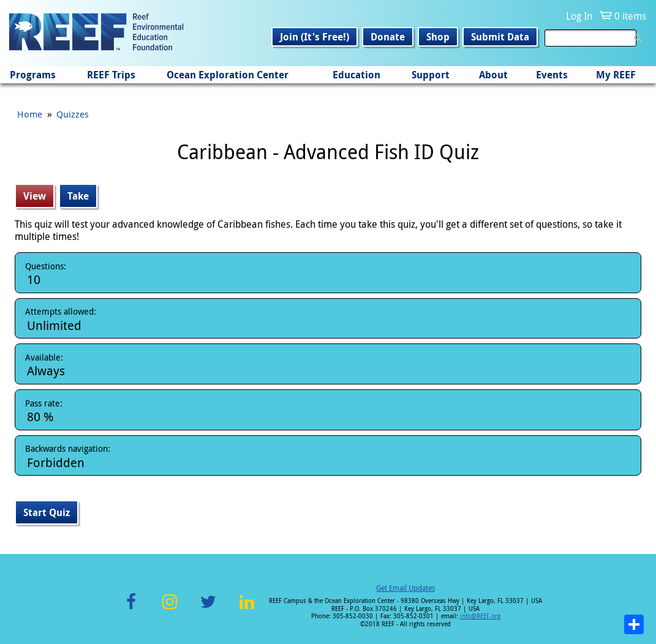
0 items (630, 16)
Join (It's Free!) (315, 37)
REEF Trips (111, 75)
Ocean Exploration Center (228, 75)
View (39, 196)
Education (356, 75)
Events (552, 75)
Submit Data (500, 37)
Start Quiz (47, 512)
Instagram (170, 609)
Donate (388, 37)
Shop (438, 37)
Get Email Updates (405, 588)
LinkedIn (247, 609)
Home (30, 114)
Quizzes (73, 114)
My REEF (616, 75)
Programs (33, 75)
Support (431, 75)
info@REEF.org (480, 616)
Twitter (208, 609)
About (493, 75)
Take (78, 196)
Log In (579, 16)
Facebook (131, 609)
